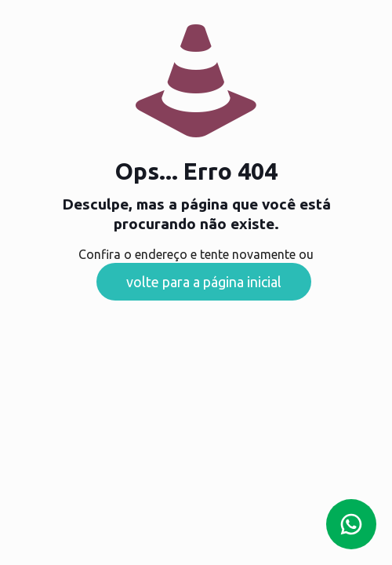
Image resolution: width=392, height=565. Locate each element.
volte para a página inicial (204, 282)
